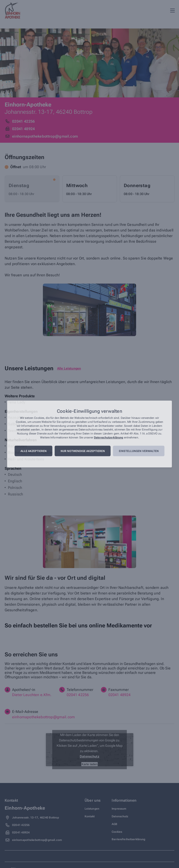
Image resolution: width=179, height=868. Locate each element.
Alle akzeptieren (34, 451)
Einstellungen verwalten (139, 451)
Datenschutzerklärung (108, 438)
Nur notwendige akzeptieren (83, 451)
